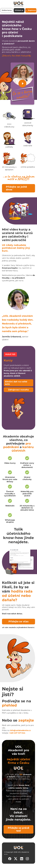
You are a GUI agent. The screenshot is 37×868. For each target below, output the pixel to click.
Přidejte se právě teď (19, 829)
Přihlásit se (19, 10)
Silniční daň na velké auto (16, 383)
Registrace (31, 10)
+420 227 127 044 (17, 733)
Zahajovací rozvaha (18, 390)
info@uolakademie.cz (20, 730)
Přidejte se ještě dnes (16, 188)
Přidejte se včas (18, 621)
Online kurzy (7, 10)
